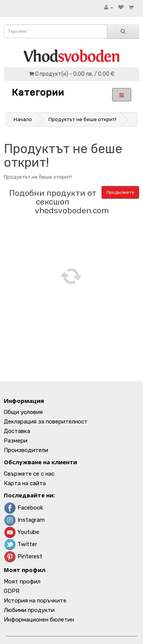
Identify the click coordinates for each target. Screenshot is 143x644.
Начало (23, 119)
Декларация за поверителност (46, 422)
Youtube (22, 532)
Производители (26, 450)
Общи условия (23, 412)
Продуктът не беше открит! (82, 119)
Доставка (17, 431)
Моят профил (22, 582)
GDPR (12, 591)
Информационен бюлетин (39, 620)
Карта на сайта (25, 483)
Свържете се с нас (29, 474)
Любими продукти (29, 610)
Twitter (20, 544)
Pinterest (23, 556)
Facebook (23, 508)
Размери (16, 441)
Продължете (120, 192)
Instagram (24, 520)
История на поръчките (35, 601)
